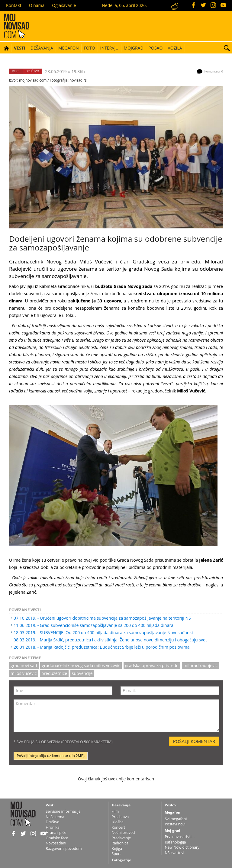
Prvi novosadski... (179, 837)
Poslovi (171, 805)
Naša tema (55, 817)
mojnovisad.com (33, 80)
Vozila (175, 48)
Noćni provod (123, 833)
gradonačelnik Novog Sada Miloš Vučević (81, 665)
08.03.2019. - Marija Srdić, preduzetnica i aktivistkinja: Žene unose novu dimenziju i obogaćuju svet (110, 640)
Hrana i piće (56, 833)
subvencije (82, 673)
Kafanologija (175, 842)
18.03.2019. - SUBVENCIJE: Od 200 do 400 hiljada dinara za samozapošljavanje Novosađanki (103, 632)
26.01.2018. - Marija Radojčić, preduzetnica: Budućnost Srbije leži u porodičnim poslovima (101, 647)
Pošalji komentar (194, 741)
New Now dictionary (182, 847)
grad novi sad (24, 665)
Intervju (110, 48)
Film (115, 811)
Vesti (20, 48)
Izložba (118, 822)
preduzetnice (54, 673)
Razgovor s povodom (64, 849)
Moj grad (172, 830)
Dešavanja (42, 48)
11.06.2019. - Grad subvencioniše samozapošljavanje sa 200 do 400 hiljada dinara (93, 625)
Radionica (120, 843)
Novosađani (56, 843)
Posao (156, 48)
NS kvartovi (174, 853)
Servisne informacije (63, 811)
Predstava (120, 817)
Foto (90, 48)
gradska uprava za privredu (152, 665)
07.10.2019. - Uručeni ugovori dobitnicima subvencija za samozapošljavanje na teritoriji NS (102, 618)
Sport (116, 854)
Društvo (32, 71)
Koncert (119, 827)
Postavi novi (175, 824)
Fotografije (121, 860)
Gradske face (57, 838)
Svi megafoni (176, 819)
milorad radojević (200, 665)
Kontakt (14, 5)
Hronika (52, 827)
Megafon (69, 48)
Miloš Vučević (24, 673)
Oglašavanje (64, 5)
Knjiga (117, 849)
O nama (37, 5)
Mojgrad (134, 48)
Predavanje (121, 838)
